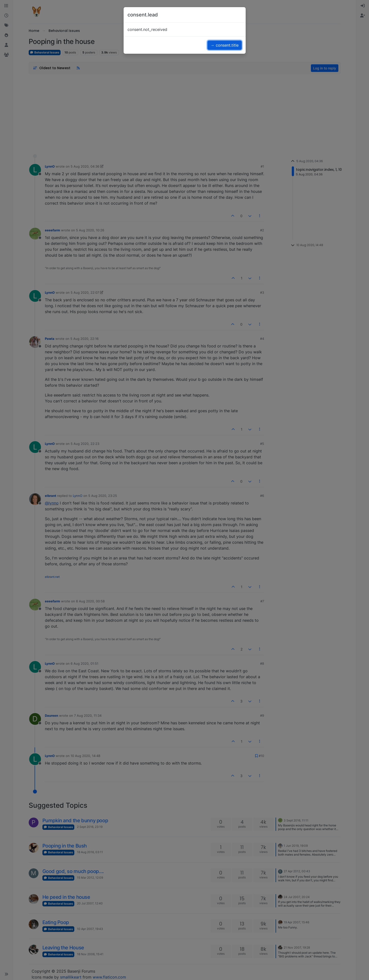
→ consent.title (225, 45)
